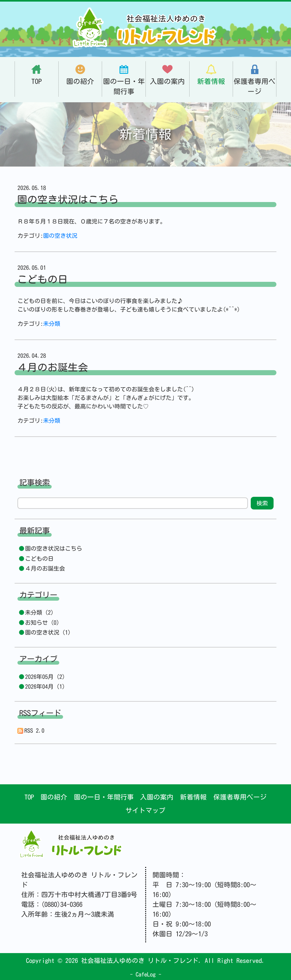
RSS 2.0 (31, 731)
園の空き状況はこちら (54, 548)
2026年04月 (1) (45, 686)
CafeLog (146, 974)
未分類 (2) (39, 612)
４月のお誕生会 (45, 568)
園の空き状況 (60, 236)
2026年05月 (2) (45, 677)
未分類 (52, 324)
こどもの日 (39, 559)
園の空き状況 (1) (48, 632)
